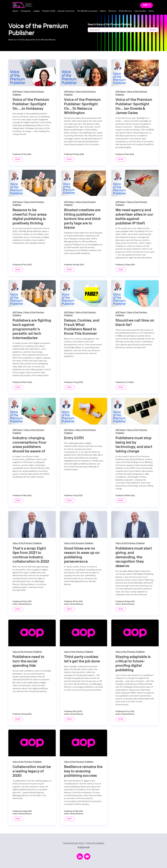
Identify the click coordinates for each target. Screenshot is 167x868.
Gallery (103, 11)
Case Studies (140, 11)
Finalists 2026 (49, 11)
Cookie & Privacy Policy (74, 843)
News (151, 11)
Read (18, 159)
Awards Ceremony (66, 11)
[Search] (118, 30)
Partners (112, 11)
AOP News (17, 92)
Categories (26, 11)
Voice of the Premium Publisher (27, 543)
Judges (36, 11)
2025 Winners (125, 11)
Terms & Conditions (95, 843)
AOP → (147, 5)
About (15, 11)
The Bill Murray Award (87, 11)
